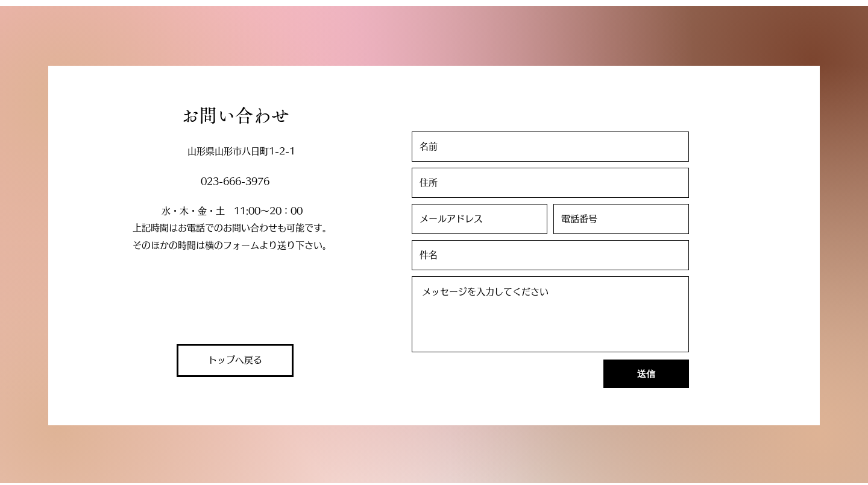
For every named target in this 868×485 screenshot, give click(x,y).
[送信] (646, 374)
